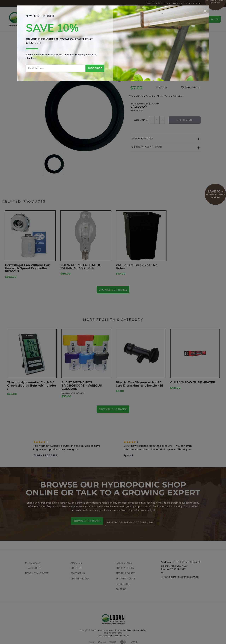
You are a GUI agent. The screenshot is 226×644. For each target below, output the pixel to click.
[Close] (205, 11)
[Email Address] (56, 68)
